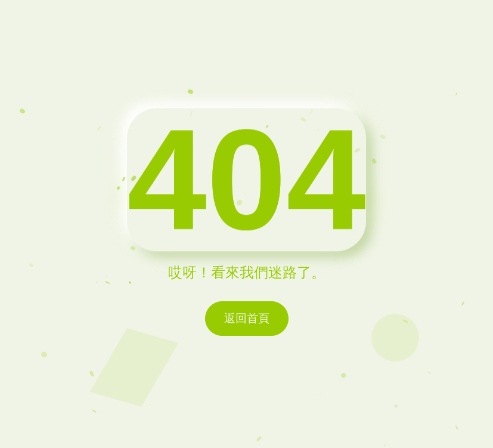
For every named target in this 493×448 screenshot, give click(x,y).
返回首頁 (247, 318)
